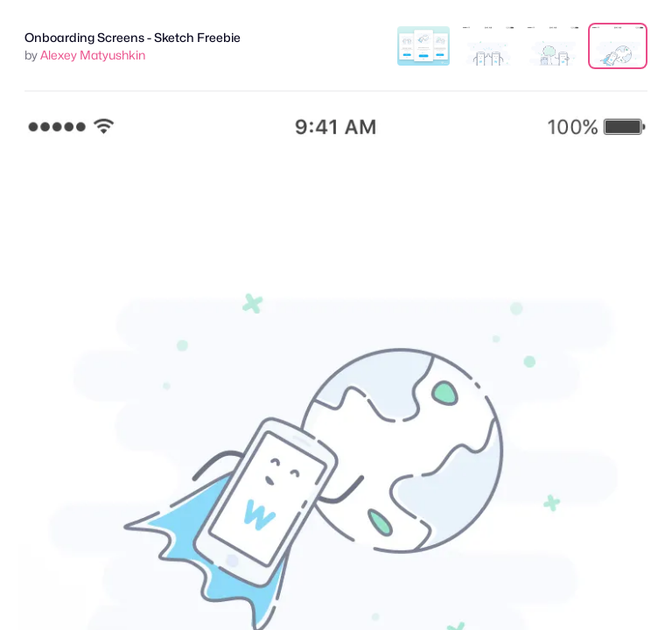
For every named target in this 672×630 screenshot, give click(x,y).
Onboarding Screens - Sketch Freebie (133, 37)
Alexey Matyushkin (93, 55)
